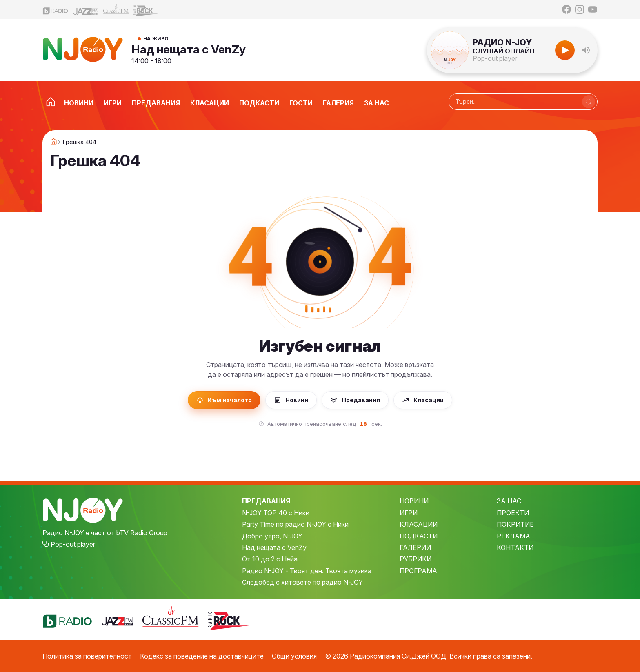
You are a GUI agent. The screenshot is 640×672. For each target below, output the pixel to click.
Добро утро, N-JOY (272, 536)
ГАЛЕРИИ (415, 547)
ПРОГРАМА (418, 571)
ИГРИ (409, 513)
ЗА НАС (509, 501)
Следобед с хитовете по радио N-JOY (302, 582)
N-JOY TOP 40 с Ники (276, 513)
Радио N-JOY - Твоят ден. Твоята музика (307, 571)
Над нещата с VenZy (189, 49)
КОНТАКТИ (515, 547)
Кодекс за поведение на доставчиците (202, 656)
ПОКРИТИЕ (515, 524)
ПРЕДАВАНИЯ (266, 501)
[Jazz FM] (86, 10)
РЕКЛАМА (513, 536)
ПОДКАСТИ (419, 536)
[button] (586, 50)
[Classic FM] (116, 10)
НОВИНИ (414, 501)
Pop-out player (495, 58)
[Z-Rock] (146, 10)
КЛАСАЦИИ (419, 524)
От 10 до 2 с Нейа (270, 559)
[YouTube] (593, 9)
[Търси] (589, 102)
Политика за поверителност (87, 656)
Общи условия (294, 656)
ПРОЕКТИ (513, 513)
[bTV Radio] (56, 10)
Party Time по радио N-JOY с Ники (295, 524)
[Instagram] (580, 9)
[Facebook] (567, 9)
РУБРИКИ (416, 559)
